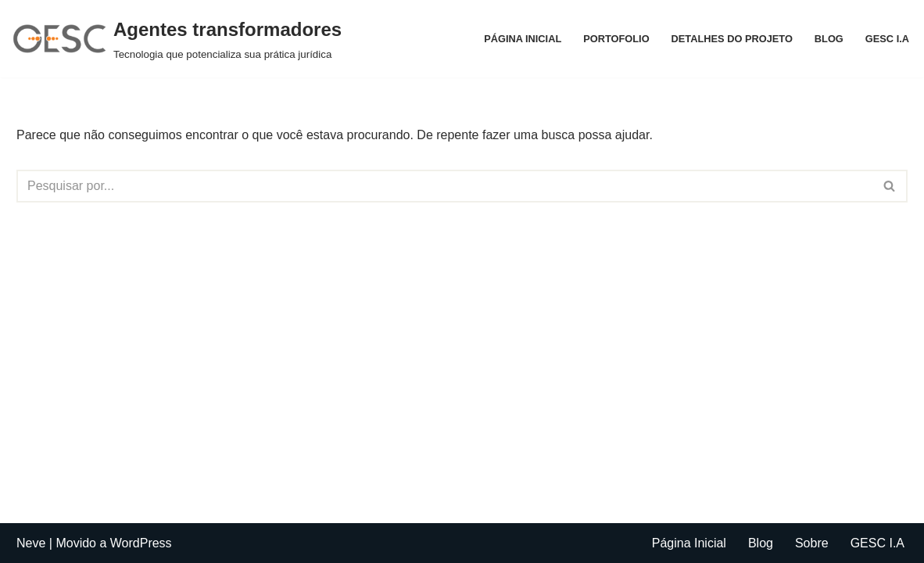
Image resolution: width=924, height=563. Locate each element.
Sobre (812, 543)
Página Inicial (523, 39)
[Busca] (444, 186)
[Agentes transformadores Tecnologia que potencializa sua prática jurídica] (177, 39)
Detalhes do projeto (732, 39)
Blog (829, 39)
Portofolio (616, 39)
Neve (31, 543)
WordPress (141, 543)
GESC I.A (887, 39)
